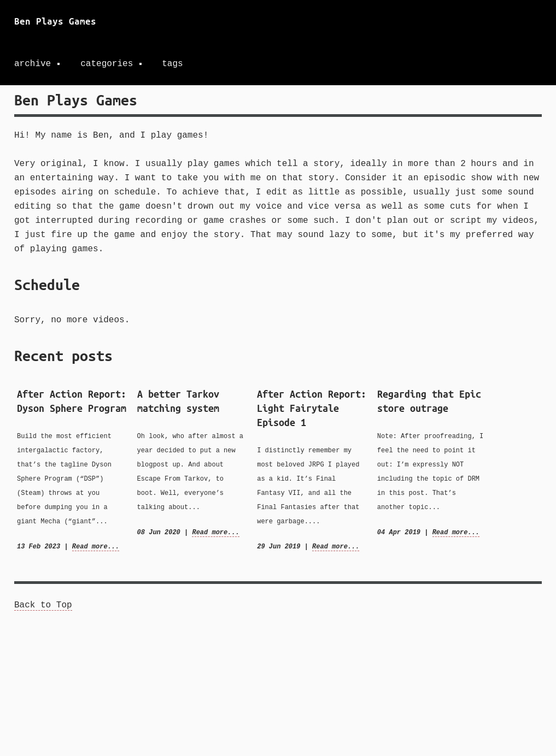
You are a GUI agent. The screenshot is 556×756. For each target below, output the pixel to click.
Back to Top (43, 605)
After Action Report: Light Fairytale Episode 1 (312, 408)
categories (107, 64)
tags (172, 64)
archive (33, 64)
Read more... (96, 547)
